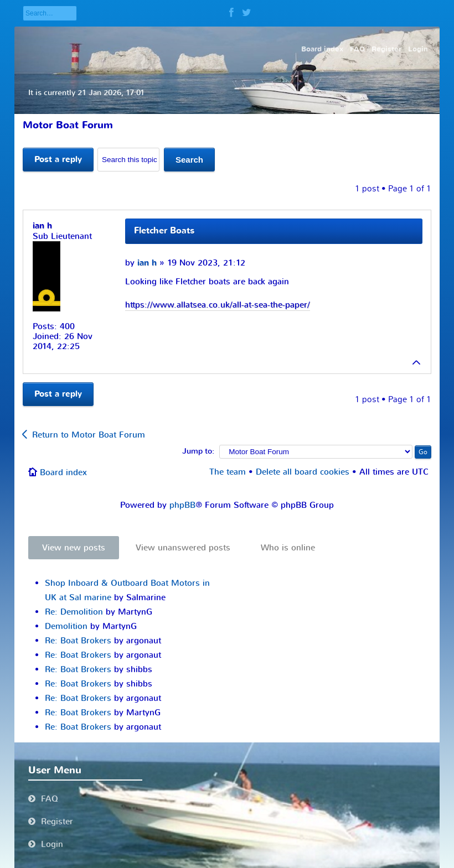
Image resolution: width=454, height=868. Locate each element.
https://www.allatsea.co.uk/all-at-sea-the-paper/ (218, 305)
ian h (147, 263)
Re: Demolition (74, 612)
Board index (63, 472)
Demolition (66, 626)
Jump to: (198, 451)
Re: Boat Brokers (78, 641)
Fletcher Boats (164, 231)
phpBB (182, 505)
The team (228, 472)
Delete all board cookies (303, 472)
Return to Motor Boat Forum (89, 435)
